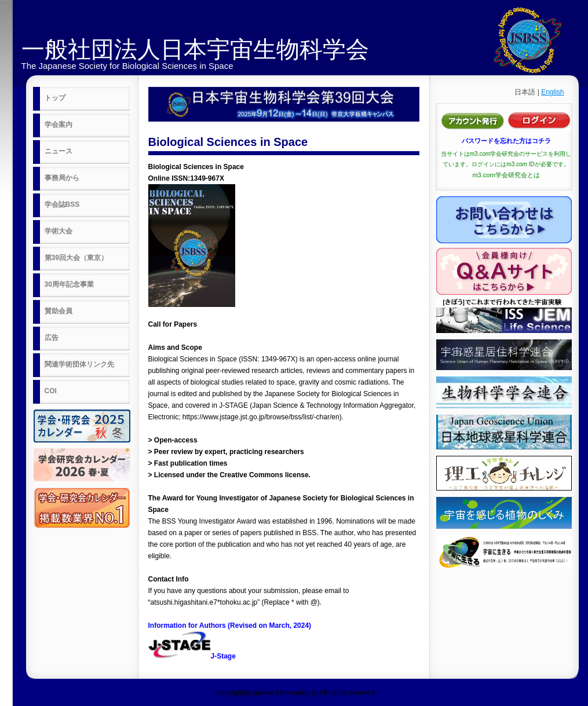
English (552, 92)
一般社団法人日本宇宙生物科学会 (195, 49)
